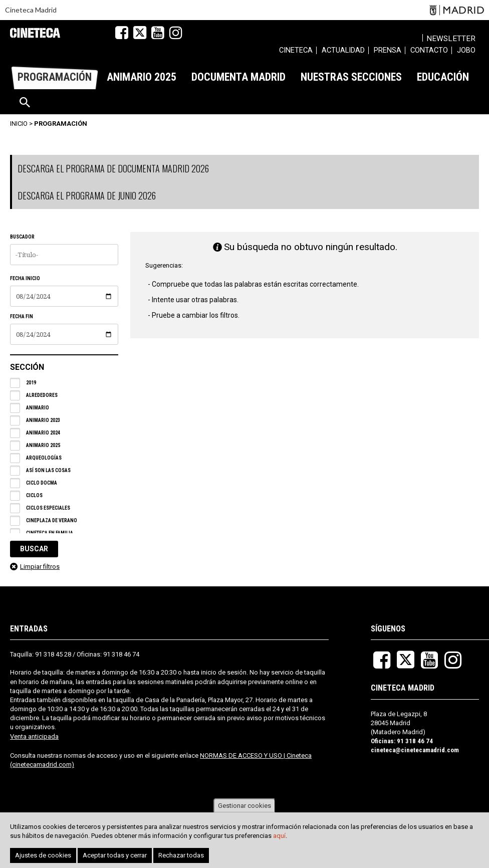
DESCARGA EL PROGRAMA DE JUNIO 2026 (87, 195)
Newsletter (453, 39)
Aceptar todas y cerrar (115, 855)
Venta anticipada (34, 736)
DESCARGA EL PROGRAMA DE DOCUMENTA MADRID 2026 (113, 168)
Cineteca (35, 33)
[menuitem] (296, 52)
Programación (61, 124)
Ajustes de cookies (43, 855)
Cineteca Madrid (31, 10)
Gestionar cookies (244, 806)
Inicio (19, 124)
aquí (279, 836)
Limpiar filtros (40, 567)
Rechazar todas (181, 855)
